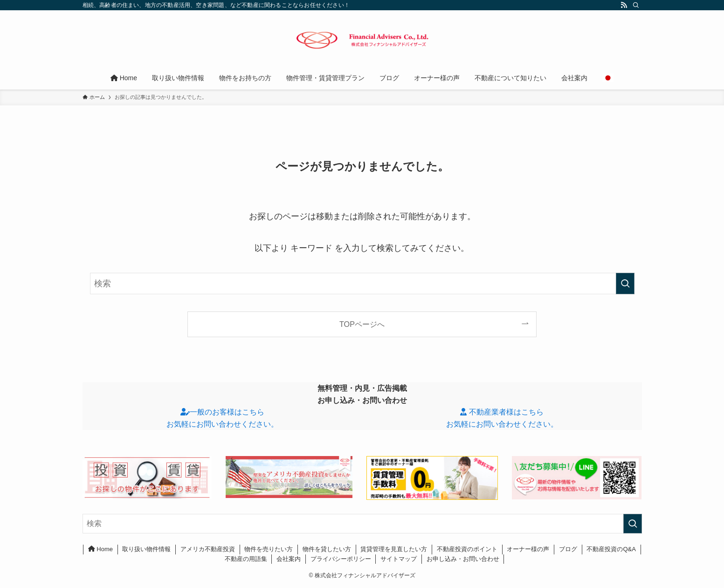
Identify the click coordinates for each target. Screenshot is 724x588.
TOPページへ (362, 324)
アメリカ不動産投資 (208, 549)
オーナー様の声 (528, 549)
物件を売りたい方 (269, 549)
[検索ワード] (362, 284)
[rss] (624, 5)
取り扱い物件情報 (146, 549)
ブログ (568, 549)
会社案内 (289, 559)
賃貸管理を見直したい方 (394, 549)
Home (100, 549)
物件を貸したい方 (327, 549)
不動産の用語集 (246, 559)
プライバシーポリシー (341, 559)
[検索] (636, 5)
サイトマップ (399, 559)
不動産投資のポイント (467, 549)
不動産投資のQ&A (611, 549)
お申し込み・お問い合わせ (463, 559)
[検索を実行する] (625, 284)
